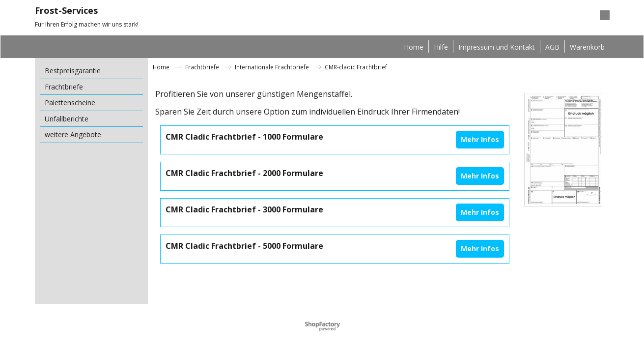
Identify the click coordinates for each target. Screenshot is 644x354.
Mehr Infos (480, 139)
